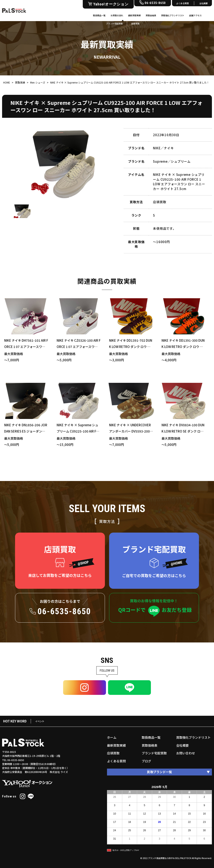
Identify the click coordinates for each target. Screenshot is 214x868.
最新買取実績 (134, 15)
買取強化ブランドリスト (173, 15)
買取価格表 (151, 15)
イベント (40, 721)
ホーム (112, 737)
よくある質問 (182, 3)
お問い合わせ (186, 753)
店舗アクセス (195, 15)
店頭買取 (113, 753)
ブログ (146, 761)
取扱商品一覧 (99, 15)
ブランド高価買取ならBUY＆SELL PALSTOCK (170, 858)
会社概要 (204, 3)
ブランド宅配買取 (154, 753)
